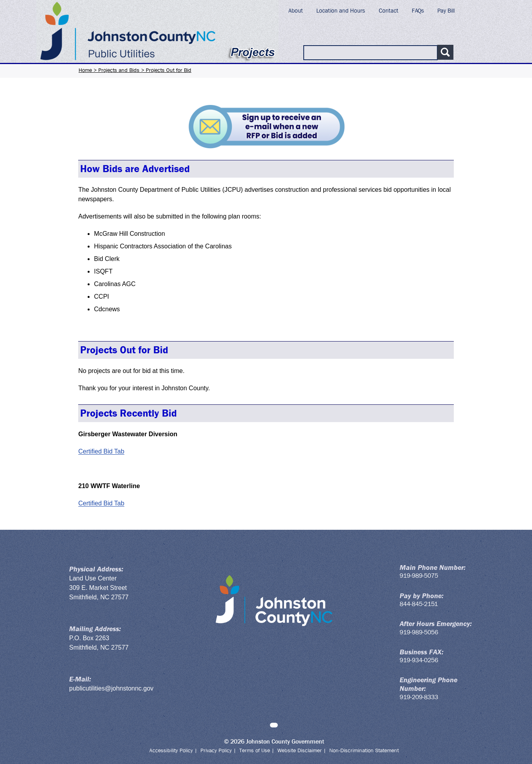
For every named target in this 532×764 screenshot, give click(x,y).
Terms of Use (255, 750)
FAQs (418, 11)
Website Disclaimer (300, 750)
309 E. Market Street (98, 588)
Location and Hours (341, 11)
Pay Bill (446, 11)
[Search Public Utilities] (371, 53)
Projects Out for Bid (169, 70)
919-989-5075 (419, 576)
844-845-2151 (419, 604)
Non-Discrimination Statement (364, 750)
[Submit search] (445, 52)
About (296, 11)
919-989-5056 (419, 632)
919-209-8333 (419, 697)
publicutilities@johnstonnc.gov (111, 688)
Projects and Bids (119, 70)
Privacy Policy (216, 750)
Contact (389, 11)
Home (85, 70)
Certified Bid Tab (101, 451)
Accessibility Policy (171, 750)
